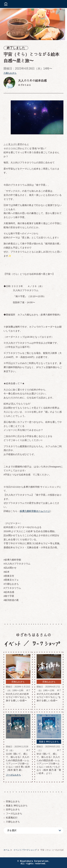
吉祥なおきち (13, 809)
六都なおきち (10, 73)
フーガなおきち (14, 814)
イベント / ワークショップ (25, 850)
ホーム (7, 850)
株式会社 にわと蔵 (58, 4)
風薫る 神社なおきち (17, 806)
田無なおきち (13, 801)
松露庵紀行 (12, 818)
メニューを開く (6, 4)
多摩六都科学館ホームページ (35, 511)
